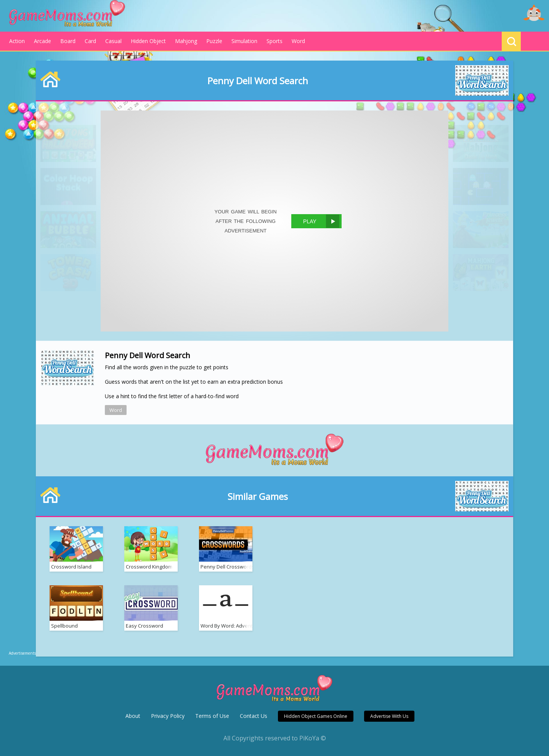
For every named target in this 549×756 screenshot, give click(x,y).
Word (298, 41)
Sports (274, 41)
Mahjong (186, 41)
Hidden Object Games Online (316, 716)
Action (17, 41)
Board (68, 41)
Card (90, 41)
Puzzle (214, 41)
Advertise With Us (389, 716)
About (133, 716)
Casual (113, 41)
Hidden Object (148, 41)
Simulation (244, 41)
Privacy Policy (168, 716)
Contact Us (254, 716)
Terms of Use (212, 716)
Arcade (43, 41)
